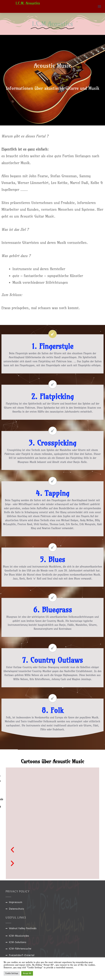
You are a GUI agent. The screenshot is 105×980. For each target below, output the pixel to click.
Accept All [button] (27, 973)
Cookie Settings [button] (12, 973)
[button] (99, 6)
